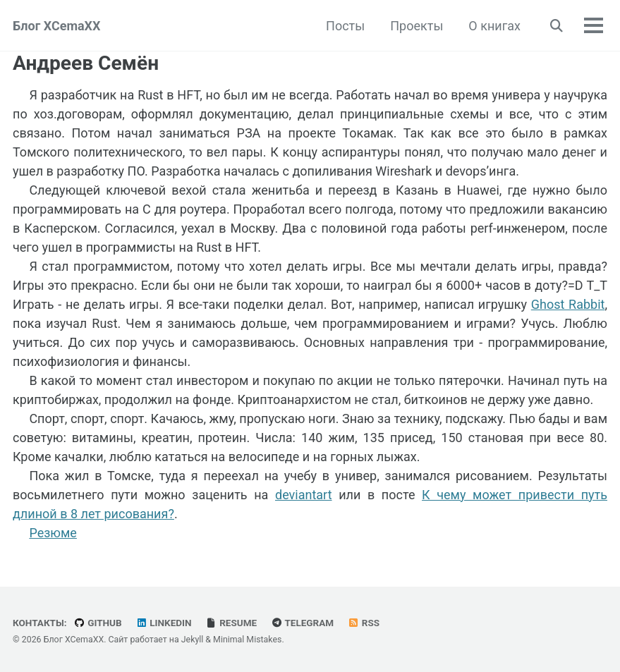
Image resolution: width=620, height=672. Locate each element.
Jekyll (193, 640)
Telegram (302, 623)
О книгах (494, 26)
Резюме (53, 533)
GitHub (98, 623)
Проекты (417, 26)
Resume (231, 623)
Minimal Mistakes (247, 640)
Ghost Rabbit (568, 304)
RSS (364, 623)
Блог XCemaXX (56, 26)
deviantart (304, 495)
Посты (345, 26)
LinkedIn (163, 623)
